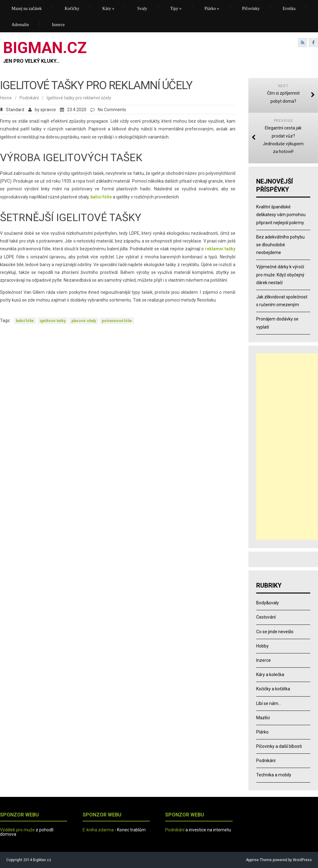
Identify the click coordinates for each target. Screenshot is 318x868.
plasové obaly (84, 321)
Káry (109, 9)
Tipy (176, 9)
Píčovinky (251, 9)
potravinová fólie (117, 321)
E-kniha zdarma (98, 830)
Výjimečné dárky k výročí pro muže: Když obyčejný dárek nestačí (280, 275)
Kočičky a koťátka (273, 689)
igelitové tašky (53, 321)
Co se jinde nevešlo (275, 632)
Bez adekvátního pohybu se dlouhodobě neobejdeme (280, 245)
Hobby (262, 646)
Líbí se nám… (269, 703)
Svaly (142, 9)
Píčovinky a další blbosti (279, 746)
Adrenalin (20, 25)
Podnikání (29, 98)
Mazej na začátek (27, 9)
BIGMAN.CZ (45, 48)
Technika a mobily (274, 775)
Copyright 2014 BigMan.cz (29, 860)
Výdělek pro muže (17, 830)
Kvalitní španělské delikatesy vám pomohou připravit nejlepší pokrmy (281, 215)
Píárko (212, 9)
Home (6, 98)
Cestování (266, 617)
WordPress (302, 860)
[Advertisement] (287, 447)
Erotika (289, 9)
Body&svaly (268, 603)
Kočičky (72, 9)
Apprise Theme (259, 860)
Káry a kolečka (270, 675)
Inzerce (58, 25)
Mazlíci (263, 718)
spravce (48, 110)
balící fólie (25, 321)
